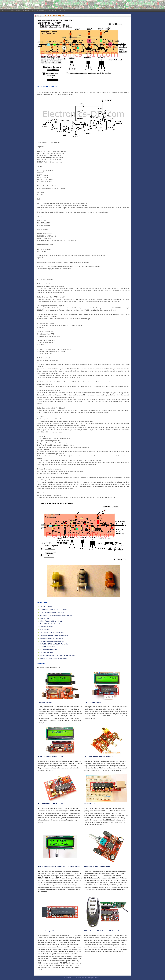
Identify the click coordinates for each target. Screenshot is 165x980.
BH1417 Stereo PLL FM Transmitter (52, 641)
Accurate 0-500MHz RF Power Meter (52, 632)
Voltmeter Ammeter (46, 627)
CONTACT (63, 11)
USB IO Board (44, 618)
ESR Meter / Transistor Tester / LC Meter (53, 610)
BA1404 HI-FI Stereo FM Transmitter (52, 612)
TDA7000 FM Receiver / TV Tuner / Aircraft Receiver (57, 655)
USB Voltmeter (45, 630)
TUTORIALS (40, 11)
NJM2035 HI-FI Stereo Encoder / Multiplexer (55, 658)
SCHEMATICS (28, 11)
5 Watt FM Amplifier (46, 653)
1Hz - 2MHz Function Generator (50, 624)
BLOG (19, 11)
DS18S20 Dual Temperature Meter (51, 638)
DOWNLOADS (52, 11)
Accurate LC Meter (46, 607)
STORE (11, 11)
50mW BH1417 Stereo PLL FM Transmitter (54, 644)
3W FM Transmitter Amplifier (54, 16)
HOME (4, 11)
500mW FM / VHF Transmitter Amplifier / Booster (56, 615)
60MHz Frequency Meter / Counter (51, 621)
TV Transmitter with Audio (48, 650)
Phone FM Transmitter (47, 647)
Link (58, 668)
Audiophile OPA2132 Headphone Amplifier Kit (55, 635)
